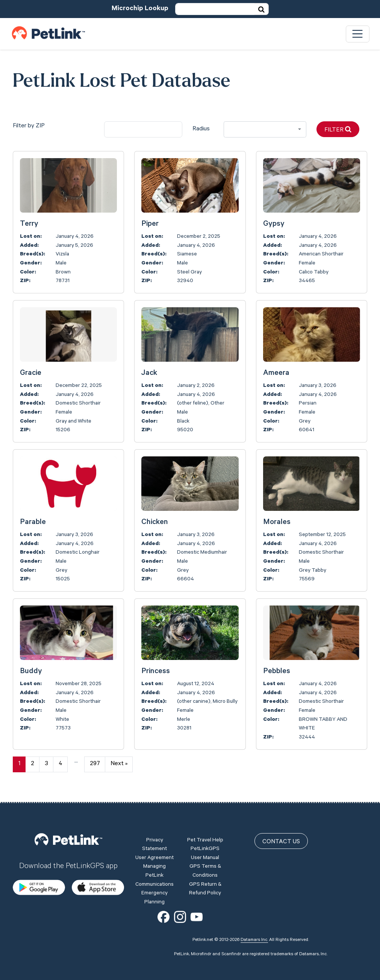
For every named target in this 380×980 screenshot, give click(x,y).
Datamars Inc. (254, 940)
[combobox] (265, 129)
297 (95, 764)
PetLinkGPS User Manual (205, 854)
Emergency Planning (154, 898)
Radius (201, 129)
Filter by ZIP (29, 126)
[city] (143, 129)
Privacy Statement (154, 845)
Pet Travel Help (205, 841)
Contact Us (281, 842)
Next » (119, 764)
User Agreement (154, 858)
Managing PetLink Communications (154, 876)
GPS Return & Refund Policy (205, 889)
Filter (338, 130)
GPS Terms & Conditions (205, 871)
